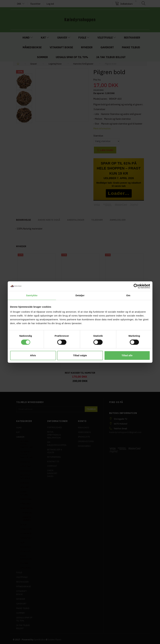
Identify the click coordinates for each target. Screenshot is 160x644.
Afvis (33, 355)
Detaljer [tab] (80, 295)
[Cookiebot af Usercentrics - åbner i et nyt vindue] (136, 286)
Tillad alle (127, 355)
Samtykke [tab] (32, 295)
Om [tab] (128, 295)
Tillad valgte (80, 355)
